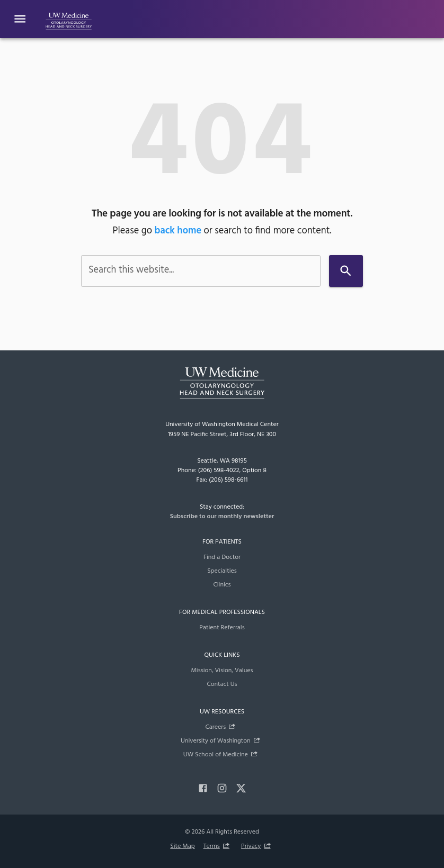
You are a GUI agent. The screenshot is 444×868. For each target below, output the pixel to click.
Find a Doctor (222, 557)
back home (178, 231)
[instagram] (222, 788)
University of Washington (216, 741)
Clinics (222, 585)
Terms (212, 846)
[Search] (346, 271)
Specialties (222, 571)
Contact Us (222, 684)
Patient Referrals (222, 628)
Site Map (182, 846)
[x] (241, 788)
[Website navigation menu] (20, 19)
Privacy (251, 846)
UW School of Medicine (216, 755)
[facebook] (203, 788)
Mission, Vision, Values (222, 671)
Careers (215, 727)
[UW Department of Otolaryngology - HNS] (69, 19)
